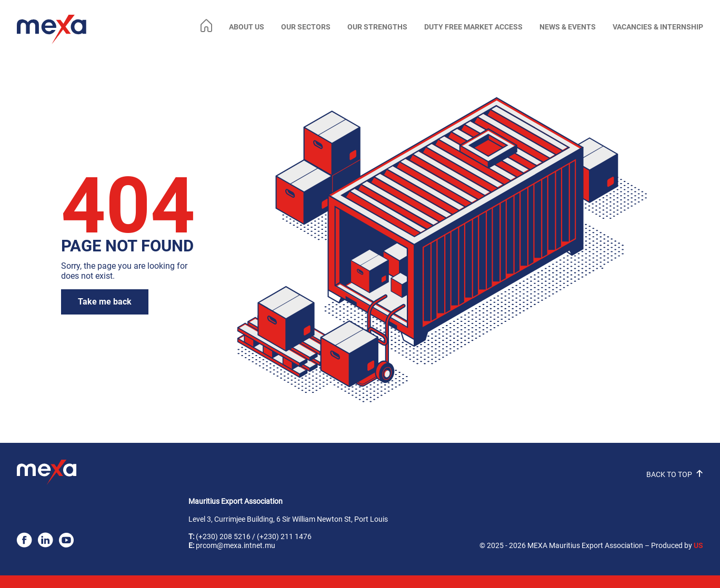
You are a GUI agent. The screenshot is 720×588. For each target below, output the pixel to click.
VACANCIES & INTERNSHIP (658, 27)
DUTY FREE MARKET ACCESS (473, 27)
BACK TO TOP (675, 475)
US (698, 546)
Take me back (105, 302)
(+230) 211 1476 (284, 537)
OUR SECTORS (306, 27)
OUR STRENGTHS (377, 27)
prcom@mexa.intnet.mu (236, 546)
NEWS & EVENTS (568, 27)
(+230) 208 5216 (223, 537)
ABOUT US (247, 27)
